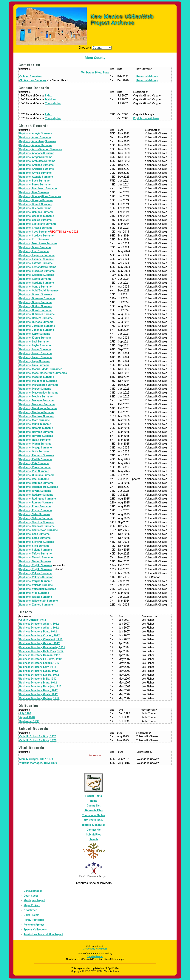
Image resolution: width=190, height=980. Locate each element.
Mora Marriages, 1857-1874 (36, 759)
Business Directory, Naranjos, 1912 (40, 687)
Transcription (53, 103)
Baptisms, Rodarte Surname (36, 495)
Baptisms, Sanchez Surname (37, 522)
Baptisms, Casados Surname (37, 216)
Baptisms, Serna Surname (35, 538)
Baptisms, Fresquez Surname (37, 271)
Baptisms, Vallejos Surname (36, 577)
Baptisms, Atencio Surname (36, 177)
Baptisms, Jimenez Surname (37, 330)
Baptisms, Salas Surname (35, 514)
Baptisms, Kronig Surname (35, 338)
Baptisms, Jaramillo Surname (37, 326)
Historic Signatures (94, 825)
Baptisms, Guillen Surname (36, 306)
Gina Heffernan (95, 956)
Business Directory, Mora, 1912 (38, 683)
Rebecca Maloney (147, 77)
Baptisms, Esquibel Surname (37, 259)
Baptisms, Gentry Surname (35, 287)
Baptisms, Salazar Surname (36, 518)
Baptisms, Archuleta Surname (37, 161)
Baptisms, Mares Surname (35, 389)
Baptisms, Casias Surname (35, 220)
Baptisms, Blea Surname (34, 192)
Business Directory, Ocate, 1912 (38, 694)
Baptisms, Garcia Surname (35, 279)
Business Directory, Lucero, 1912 (39, 675)
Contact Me (94, 830)
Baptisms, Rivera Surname (35, 491)
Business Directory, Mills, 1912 (38, 679)
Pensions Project (34, 925)
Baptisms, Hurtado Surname (36, 322)
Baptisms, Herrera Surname (36, 318)
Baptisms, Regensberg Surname (39, 487)
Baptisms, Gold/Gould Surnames (39, 291)
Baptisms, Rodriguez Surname (38, 499)
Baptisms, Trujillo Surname (35, 565)
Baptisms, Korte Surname (35, 334)
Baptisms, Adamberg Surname (38, 141)
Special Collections (35, 930)
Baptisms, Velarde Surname (36, 585)
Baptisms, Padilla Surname (35, 459)
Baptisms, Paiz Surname (34, 463)
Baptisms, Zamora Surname (36, 605)
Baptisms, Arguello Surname (36, 169)
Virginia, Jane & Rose (146, 118)
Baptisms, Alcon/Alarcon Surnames (41, 149)
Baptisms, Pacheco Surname (37, 456)
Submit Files (94, 835)
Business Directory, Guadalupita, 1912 (42, 647)
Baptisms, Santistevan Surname (38, 530)
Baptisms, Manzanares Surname (39, 385)
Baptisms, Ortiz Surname (34, 452)
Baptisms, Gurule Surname (35, 310)
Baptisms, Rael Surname (34, 479)
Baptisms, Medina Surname (36, 397)
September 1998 (29, 721)
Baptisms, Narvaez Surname (36, 432)
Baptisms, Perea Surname (35, 467)
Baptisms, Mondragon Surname (38, 408)
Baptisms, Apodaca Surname (37, 153)
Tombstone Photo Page (95, 73)
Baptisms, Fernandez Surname (38, 267)
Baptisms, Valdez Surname (35, 573)
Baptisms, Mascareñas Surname (39, 393)
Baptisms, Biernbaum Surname (38, 189)
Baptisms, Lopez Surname (35, 350)
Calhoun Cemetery (30, 77)
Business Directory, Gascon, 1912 (39, 643)
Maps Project (32, 905)
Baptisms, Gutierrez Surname (37, 314)
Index (48, 96)
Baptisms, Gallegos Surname (37, 275)
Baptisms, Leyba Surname (35, 346)
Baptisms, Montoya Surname (37, 416)
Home (94, 801)
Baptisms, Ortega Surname (35, 448)
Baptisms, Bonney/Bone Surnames (40, 196)
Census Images (33, 891)
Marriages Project (34, 900)
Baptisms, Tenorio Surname (36, 558)
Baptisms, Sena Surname (34, 534)
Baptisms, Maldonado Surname (38, 381)
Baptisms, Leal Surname (34, 342)
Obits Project (31, 915)
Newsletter (30, 910)
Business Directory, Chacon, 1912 (40, 636)
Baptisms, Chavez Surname (36, 228)
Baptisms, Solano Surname (35, 550)
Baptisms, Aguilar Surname (36, 145)
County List (94, 806)
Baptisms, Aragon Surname (36, 157)
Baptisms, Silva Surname (34, 546)
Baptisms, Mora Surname (34, 420)
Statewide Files (94, 811)
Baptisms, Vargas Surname (36, 581)
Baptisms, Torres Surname (35, 562)
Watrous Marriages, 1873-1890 (38, 763)
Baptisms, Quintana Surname (37, 475)
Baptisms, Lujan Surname (35, 361)
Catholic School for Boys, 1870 (38, 740)
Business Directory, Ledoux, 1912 (39, 663)
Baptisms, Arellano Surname (36, 165)
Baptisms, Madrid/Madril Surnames (41, 369)
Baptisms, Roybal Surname (35, 510)
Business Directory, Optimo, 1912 (39, 698)
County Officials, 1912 (33, 620)
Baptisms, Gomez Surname (36, 295)
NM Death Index (94, 820)
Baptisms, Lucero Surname (35, 357)
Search (94, 840)
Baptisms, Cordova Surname (36, 236)
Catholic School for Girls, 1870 (38, 736)
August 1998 (27, 717)
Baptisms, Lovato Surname (35, 353)
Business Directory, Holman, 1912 (40, 655)
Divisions (51, 100)
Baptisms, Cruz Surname (34, 240)
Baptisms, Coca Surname (34, 232)
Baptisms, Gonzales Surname (37, 298)
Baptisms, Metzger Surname (36, 401)
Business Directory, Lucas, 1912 (38, 671)
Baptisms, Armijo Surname (35, 173)
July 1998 (25, 714)
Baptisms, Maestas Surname (37, 377)
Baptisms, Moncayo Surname (37, 404)
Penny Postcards (34, 920)
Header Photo (94, 796)
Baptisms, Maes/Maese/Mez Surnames (43, 373)
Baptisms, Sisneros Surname (37, 542)
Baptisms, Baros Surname (35, 185)
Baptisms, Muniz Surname (35, 424)
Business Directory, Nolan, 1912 (38, 691)
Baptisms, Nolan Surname (35, 440)
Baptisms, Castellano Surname (38, 224)
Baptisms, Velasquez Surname (38, 589)
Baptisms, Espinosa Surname (37, 255)
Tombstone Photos (94, 815)
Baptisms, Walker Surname (35, 597)
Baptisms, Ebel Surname (34, 251)
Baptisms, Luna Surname (34, 365)
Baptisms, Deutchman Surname (38, 244)
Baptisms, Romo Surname (35, 507)
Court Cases (31, 896)
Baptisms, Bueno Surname (35, 208)
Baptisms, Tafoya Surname (35, 554)
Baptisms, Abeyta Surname (36, 134)
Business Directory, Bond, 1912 (38, 632)
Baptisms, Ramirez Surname (36, 483)
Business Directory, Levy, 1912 (38, 667)
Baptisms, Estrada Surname (36, 263)
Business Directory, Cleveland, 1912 (41, 639)
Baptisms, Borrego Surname (36, 200)
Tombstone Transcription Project (43, 934)
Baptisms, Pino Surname (34, 471)
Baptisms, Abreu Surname (35, 138)
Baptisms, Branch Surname (36, 204)
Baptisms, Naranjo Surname (36, 428)
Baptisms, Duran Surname (35, 247)
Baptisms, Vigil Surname (34, 593)
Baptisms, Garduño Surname (37, 283)
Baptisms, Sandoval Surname (37, 526)
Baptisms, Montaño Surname (37, 412)
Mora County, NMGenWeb (95, 949)
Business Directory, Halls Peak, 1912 (41, 651)
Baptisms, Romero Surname (36, 503)
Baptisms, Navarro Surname (36, 436)
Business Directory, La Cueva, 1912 (40, 659)
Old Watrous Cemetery (33, 80)
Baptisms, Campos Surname (36, 212)
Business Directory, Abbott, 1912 (39, 624)
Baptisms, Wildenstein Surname (38, 601)
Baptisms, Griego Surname (35, 302)
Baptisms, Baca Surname (34, 181)
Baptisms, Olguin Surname (35, 444)
